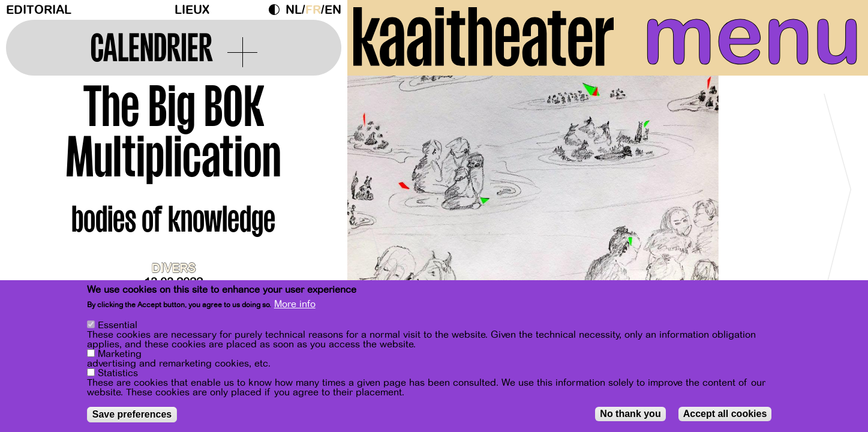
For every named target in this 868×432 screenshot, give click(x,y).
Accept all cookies (725, 414)
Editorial (39, 10)
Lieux (192, 10)
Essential (118, 325)
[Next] (838, 195)
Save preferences (132, 414)
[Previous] (377, 195)
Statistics (118, 373)
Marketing (120, 354)
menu (752, 36)
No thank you (630, 414)
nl (294, 10)
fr (313, 10)
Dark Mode (277, 10)
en (333, 10)
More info (295, 304)
